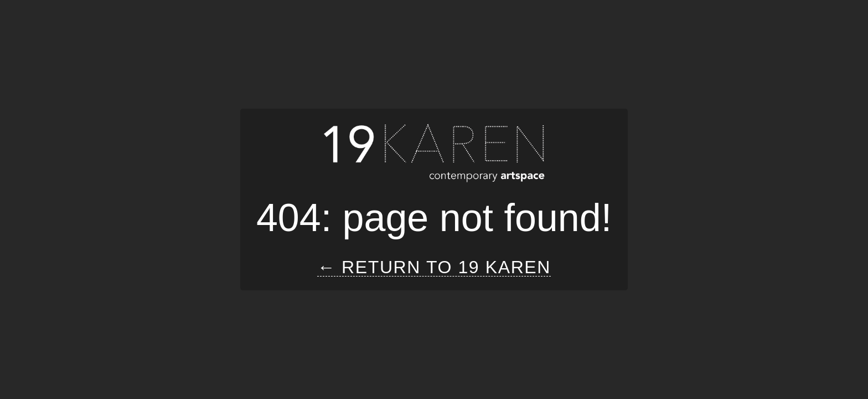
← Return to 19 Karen (434, 267)
